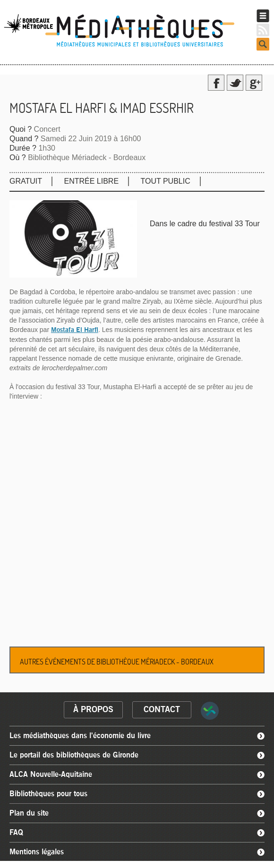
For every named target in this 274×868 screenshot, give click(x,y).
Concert (47, 129)
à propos (93, 710)
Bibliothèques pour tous (48, 794)
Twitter (235, 83)
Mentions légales (37, 852)
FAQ (16, 833)
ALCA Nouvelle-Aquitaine (51, 774)
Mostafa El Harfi (75, 330)
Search (263, 44)
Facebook (216, 83)
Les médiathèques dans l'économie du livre (80, 736)
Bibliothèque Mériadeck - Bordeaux (87, 157)
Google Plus (254, 83)
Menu (263, 16)
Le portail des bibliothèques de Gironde (74, 755)
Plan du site (29, 813)
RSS (263, 30)
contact (162, 710)
